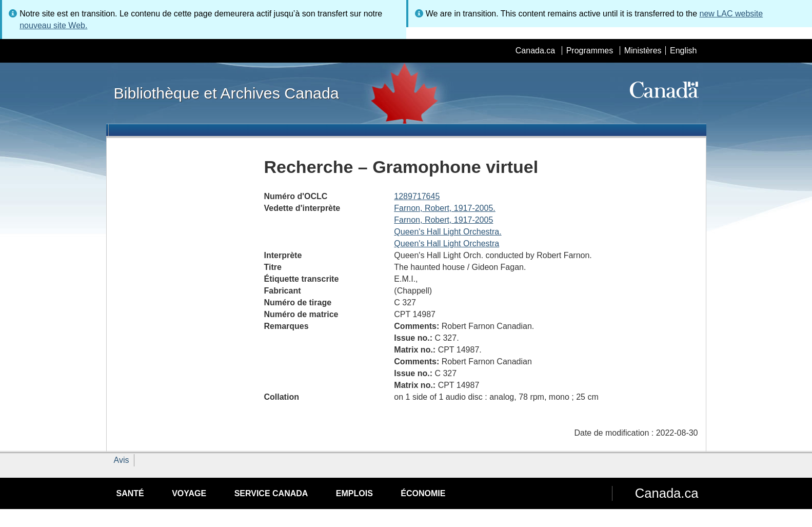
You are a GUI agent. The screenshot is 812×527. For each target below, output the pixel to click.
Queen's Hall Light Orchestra (447, 243)
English (683, 51)
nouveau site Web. (53, 25)
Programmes (590, 51)
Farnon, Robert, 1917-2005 (443, 220)
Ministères (643, 51)
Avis (122, 460)
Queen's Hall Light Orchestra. (448, 232)
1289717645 (417, 196)
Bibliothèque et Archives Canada (226, 93)
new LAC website (731, 14)
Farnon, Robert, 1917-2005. (444, 208)
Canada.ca (535, 51)
